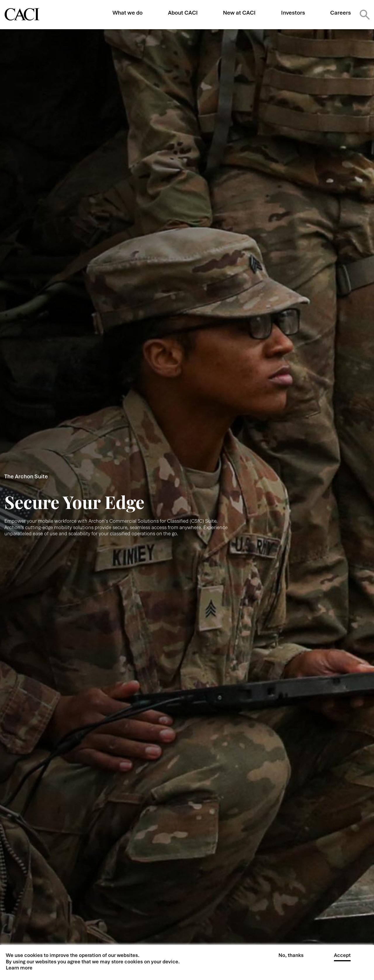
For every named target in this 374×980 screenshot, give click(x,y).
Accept (342, 956)
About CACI (183, 13)
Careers (341, 13)
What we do (128, 13)
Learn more (19, 969)
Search (365, 15)
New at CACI (239, 13)
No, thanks (291, 956)
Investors (293, 13)
